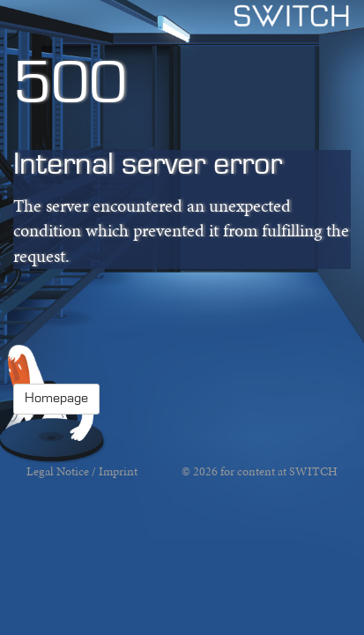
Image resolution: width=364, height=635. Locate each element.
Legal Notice (58, 471)
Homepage (56, 399)
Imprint (118, 471)
